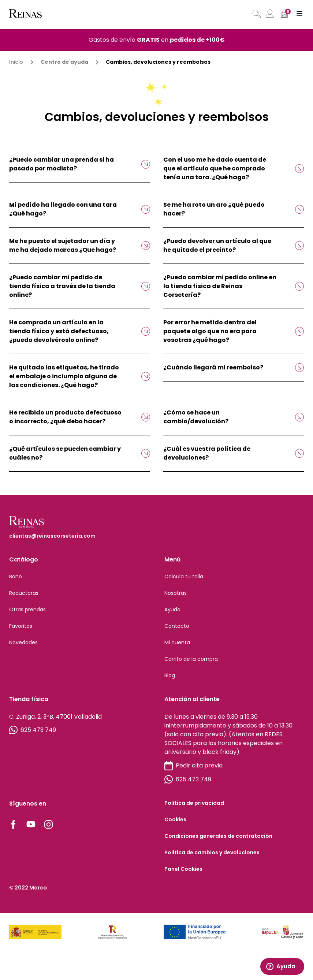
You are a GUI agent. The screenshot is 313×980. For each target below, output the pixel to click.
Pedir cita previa (193, 766)
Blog (170, 675)
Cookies (175, 819)
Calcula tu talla (184, 576)
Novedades (23, 642)
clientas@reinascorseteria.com (52, 536)
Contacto (177, 626)
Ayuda (172, 609)
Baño (16, 576)
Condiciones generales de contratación (218, 836)
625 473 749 (33, 730)
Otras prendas (27, 609)
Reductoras (24, 593)
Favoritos (21, 626)
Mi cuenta (177, 642)
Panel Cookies (183, 869)
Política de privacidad (194, 803)
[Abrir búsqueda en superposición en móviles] (256, 14)
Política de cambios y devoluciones (212, 852)
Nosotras (176, 593)
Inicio (16, 62)
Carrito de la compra (191, 659)
